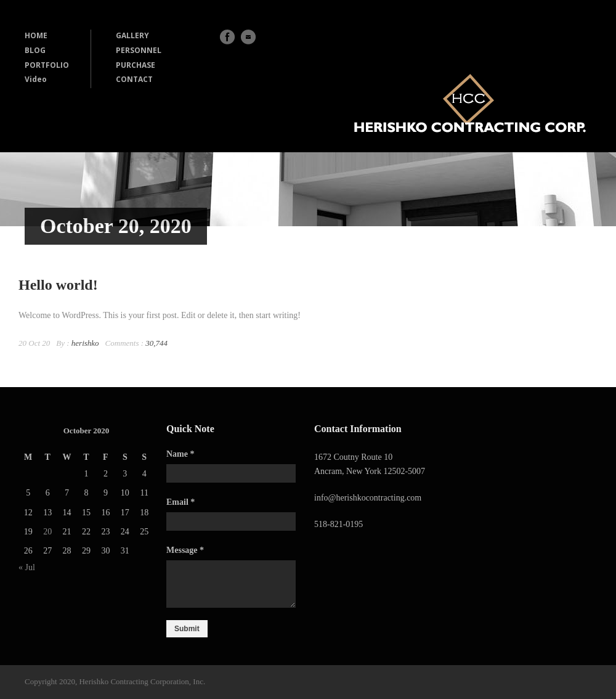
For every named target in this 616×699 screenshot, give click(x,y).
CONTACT (134, 79)
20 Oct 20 (34, 343)
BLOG (35, 50)
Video (36, 79)
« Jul (27, 567)
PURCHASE (136, 65)
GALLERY (132, 35)
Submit (187, 629)
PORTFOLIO (47, 65)
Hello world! (58, 285)
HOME (36, 35)
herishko (85, 343)
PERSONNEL (139, 50)
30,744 (156, 343)
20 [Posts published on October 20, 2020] (47, 532)
